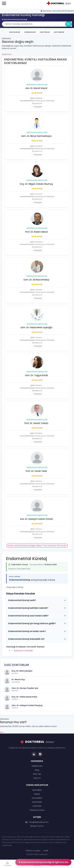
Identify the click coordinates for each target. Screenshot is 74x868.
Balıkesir (39, 98)
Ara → (3, 732)
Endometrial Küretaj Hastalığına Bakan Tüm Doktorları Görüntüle (37, 546)
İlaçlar (37, 794)
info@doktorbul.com (37, 822)
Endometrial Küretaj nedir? (37, 600)
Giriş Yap (37, 774)
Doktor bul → (8, 54)
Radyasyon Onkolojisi (37, 85)
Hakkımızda (37, 766)
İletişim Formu (37, 826)
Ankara (39, 337)
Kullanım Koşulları (33, 851)
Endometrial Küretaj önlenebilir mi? (37, 639)
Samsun (39, 194)
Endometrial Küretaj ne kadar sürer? (37, 631)
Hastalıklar (15, 32)
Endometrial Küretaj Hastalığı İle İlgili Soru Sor (43, 862)
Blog (37, 770)
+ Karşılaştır (38, 107)
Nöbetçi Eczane (37, 810)
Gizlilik (46, 851)
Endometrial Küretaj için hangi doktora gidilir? (37, 623)
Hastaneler (59, 32)
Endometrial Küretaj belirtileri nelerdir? (37, 608)
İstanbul (39, 146)
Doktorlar (45, 32)
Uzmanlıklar (30, 32)
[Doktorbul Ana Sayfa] (59, 3)
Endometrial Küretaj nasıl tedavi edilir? (37, 616)
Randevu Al (37, 103)
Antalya (39, 290)
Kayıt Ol (37, 778)
